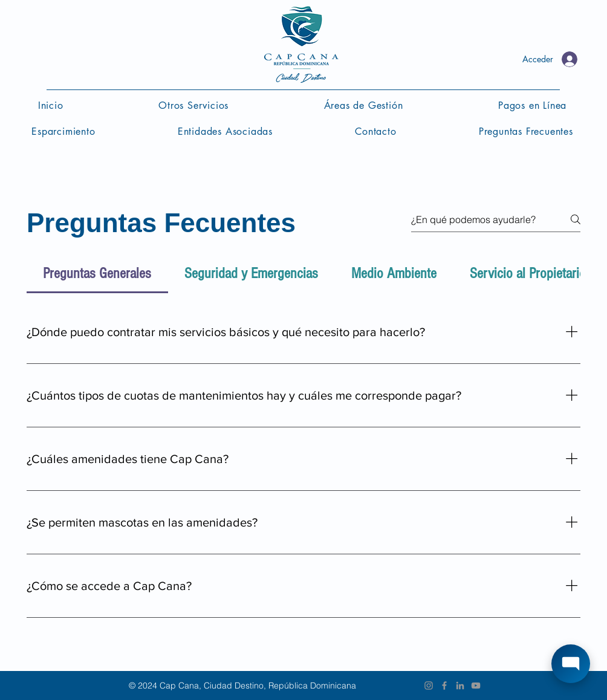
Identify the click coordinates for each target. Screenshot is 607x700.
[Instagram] (429, 685)
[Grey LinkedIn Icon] (460, 685)
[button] (363, 105)
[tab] (97, 274)
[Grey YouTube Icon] (476, 685)
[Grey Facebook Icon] (444, 685)
